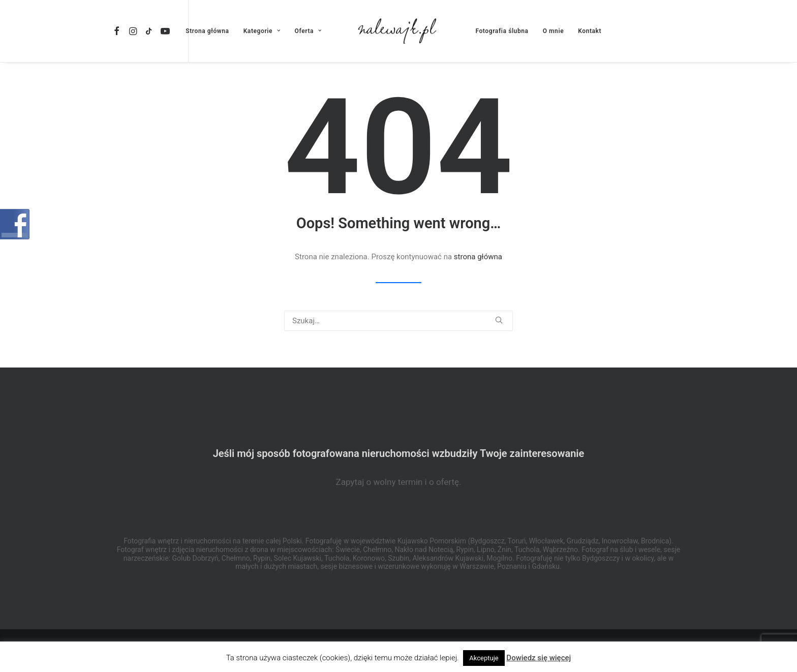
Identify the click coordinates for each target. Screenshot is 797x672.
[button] (118, 31)
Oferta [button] (308, 31)
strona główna (478, 257)
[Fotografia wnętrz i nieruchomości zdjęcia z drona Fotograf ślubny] (399, 31)
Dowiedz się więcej (539, 658)
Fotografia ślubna (502, 31)
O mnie (554, 31)
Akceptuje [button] (484, 658)
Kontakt (590, 31)
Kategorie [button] (262, 31)
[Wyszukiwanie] (398, 321)
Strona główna (207, 31)
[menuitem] (118, 31)
